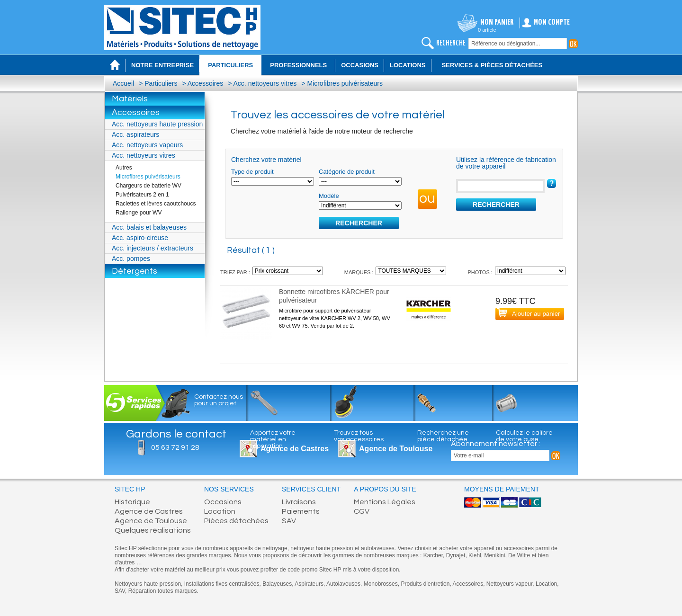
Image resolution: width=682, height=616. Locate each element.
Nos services (229, 489)
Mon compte (552, 22)
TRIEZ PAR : (235, 272)
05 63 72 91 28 (175, 447)
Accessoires (205, 83)
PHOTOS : (480, 272)
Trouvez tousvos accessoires (359, 436)
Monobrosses (381, 584)
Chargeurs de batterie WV (148, 186)
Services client (311, 489)
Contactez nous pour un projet (219, 400)
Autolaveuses (343, 584)
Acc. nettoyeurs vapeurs (147, 145)
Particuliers (161, 83)
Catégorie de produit (347, 172)
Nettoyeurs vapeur (509, 584)
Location (220, 511)
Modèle (329, 196)
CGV (362, 511)
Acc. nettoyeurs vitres (265, 83)
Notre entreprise (162, 65)
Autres (124, 168)
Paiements (301, 511)
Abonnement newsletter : (495, 444)
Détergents (135, 271)
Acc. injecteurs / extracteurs (153, 248)
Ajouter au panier (536, 314)
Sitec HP (130, 489)
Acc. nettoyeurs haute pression (157, 124)
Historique (132, 502)
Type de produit (252, 172)
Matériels (130, 99)
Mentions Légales (385, 502)
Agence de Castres (149, 511)
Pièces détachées (236, 521)
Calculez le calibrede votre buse (524, 436)
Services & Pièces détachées (492, 65)
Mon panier (497, 22)
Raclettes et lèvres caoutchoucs (156, 204)
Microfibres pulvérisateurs (345, 83)
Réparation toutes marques (163, 591)
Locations (408, 65)
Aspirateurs (309, 584)
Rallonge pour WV (139, 213)
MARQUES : (359, 272)
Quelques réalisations (153, 530)
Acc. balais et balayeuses (149, 227)
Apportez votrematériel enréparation (273, 439)
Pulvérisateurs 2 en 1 (142, 195)
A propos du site (385, 489)
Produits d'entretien (425, 584)
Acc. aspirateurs (135, 134)
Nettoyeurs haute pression (148, 584)
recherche (451, 43)
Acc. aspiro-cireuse (140, 238)
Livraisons (299, 502)
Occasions (360, 65)
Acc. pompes (131, 259)
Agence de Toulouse (396, 449)
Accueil (123, 83)
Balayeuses (277, 584)
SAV (289, 521)
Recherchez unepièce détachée (443, 436)
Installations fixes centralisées (222, 584)
